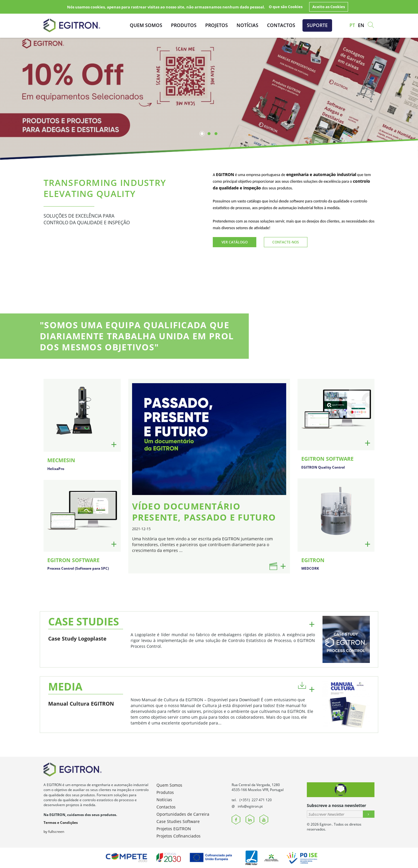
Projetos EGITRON (174, 829)
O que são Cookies (286, 7)
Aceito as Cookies (329, 7)
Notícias (247, 25)
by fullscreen (54, 832)
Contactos (281, 25)
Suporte (317, 25)
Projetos (217, 25)
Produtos (184, 25)
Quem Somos (146, 25)
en (361, 25)
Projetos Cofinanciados (179, 836)
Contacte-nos (286, 242)
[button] (302, 685)
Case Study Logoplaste (77, 639)
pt (352, 25)
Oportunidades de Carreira (183, 814)
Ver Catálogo (235, 242)
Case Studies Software (178, 821)
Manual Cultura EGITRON (81, 704)
